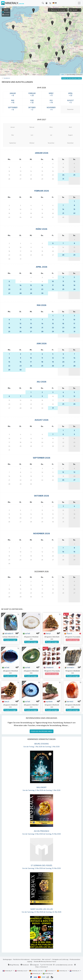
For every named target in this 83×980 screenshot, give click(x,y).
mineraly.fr (8, 971)
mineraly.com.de (36, 971)
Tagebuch (7, 78)
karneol (69, 701)
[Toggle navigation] (79, 3)
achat (26, 633)
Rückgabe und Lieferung (60, 959)
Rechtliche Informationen (21, 959)
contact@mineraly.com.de (64, 965)
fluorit (68, 633)
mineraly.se (48, 973)
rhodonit (49, 667)
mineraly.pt (35, 973)
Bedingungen (7, 959)
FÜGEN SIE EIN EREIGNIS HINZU (42, 731)
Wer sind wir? (46, 959)
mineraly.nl (75, 971)
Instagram (35, 965)
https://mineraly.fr (41, 967)
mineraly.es (62, 971)
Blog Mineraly (14, 965)
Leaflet (62, 75)
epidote (48, 701)
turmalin (69, 667)
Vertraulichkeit (36, 959)
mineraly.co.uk (21, 971)
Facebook (25, 965)
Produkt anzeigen (10, 640)
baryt (47, 633)
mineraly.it (50, 971)
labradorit (8, 633)
